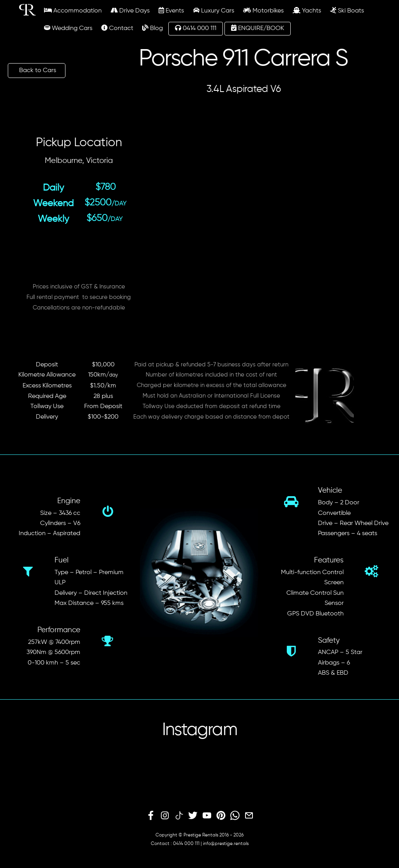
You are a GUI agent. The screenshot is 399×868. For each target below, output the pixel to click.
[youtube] (207, 816)
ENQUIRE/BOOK (258, 28)
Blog (153, 28)
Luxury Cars (214, 11)
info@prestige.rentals (226, 844)
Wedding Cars (68, 28)
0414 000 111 (196, 28)
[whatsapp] (235, 816)
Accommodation (73, 11)
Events (171, 11)
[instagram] (165, 816)
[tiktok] (179, 816)
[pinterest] (221, 816)
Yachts (307, 11)
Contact (117, 28)
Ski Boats (347, 11)
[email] (249, 816)
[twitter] (193, 816)
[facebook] (151, 816)
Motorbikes (263, 11)
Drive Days (130, 11)
